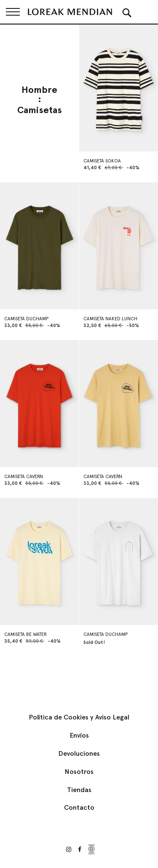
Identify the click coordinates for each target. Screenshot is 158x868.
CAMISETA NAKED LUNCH (110, 319)
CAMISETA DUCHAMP (26, 319)
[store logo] (70, 12)
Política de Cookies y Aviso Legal (79, 717)
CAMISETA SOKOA (102, 161)
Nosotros (79, 772)
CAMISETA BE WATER (25, 634)
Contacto (79, 807)
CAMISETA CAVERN (24, 477)
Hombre (39, 90)
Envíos (79, 735)
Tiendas (79, 790)
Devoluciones (79, 753)
